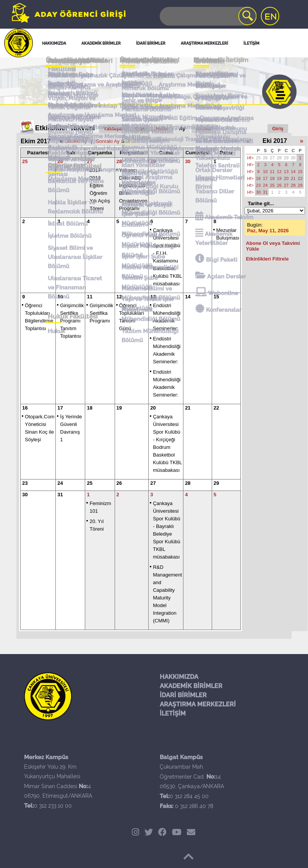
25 (25, 161)
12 (119, 297)
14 (188, 297)
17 (60, 408)
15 (216, 297)
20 (153, 408)
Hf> (250, 158)
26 (60, 161)
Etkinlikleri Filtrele (267, 259)
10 (60, 297)
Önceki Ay (76, 141)
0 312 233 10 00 (53, 806)
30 (188, 161)
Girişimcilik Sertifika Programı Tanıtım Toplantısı (72, 321)
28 (119, 161)
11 (89, 297)
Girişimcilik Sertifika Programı (101, 313)
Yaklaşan (114, 129)
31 (60, 495)
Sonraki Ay (108, 141)
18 (89, 408)
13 (153, 297)
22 (216, 408)
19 (119, 408)
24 (60, 483)
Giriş (278, 129)
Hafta (162, 129)
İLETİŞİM (173, 713)
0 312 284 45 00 (189, 796)
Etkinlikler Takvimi (65, 128)
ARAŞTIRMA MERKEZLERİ (198, 704)
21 (188, 408)
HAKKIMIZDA (179, 677)
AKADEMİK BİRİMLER (191, 686)
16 (25, 408)
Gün (140, 129)
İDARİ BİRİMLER (183, 695)
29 (153, 161)
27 (89, 161)
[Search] (207, 16)
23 (25, 483)
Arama (204, 129)
